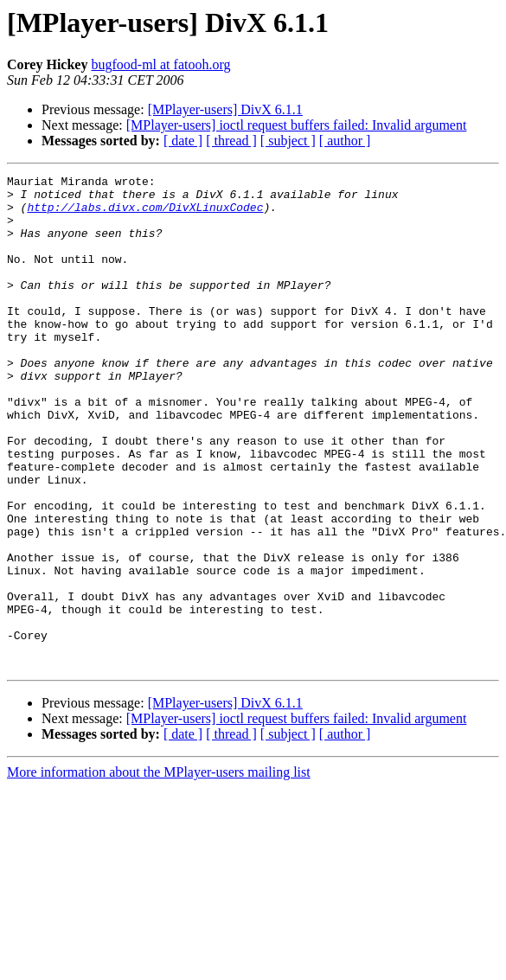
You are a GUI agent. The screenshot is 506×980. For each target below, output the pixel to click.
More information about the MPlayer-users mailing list (159, 871)
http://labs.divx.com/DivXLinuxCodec (145, 215)
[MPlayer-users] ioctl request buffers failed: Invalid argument (297, 125)
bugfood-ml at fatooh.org (160, 64)
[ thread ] (231, 141)
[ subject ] (288, 141)
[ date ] (183, 141)
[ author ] (345, 141)
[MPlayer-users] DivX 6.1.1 (225, 109)
